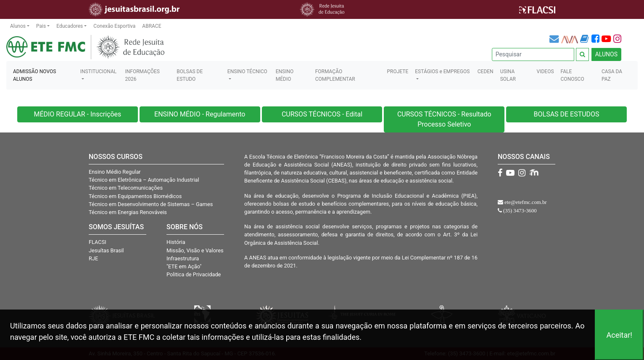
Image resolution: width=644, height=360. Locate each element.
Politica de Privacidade (194, 274)
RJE (93, 258)
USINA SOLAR (508, 75)
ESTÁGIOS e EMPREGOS (442, 71)
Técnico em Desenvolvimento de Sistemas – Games (151, 204)
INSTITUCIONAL (98, 71)
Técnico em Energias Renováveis (128, 212)
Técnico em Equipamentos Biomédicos (135, 196)
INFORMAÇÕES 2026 (142, 75)
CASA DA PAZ (612, 75)
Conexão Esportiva (114, 26)
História (176, 242)
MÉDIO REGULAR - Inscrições (77, 114)
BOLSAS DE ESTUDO (190, 75)
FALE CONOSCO (573, 75)
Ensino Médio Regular (115, 172)
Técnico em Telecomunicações (126, 188)
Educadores (70, 26)
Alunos (18, 26)
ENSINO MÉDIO (285, 75)
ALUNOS (606, 54)
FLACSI (98, 242)
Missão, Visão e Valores (195, 250)
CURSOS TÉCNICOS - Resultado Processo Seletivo (444, 119)
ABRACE (152, 26)
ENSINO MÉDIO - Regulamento (200, 114)
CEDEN (486, 71)
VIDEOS (545, 71)
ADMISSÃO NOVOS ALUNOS (34, 75)
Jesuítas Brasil (106, 250)
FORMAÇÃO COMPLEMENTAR (335, 75)
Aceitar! (619, 335)
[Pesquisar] (533, 54)
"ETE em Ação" (184, 266)
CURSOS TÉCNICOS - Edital (322, 114)
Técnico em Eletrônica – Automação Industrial (144, 180)
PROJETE (397, 71)
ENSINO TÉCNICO (247, 71)
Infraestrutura (183, 258)
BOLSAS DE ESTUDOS (567, 114)
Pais (41, 26)
